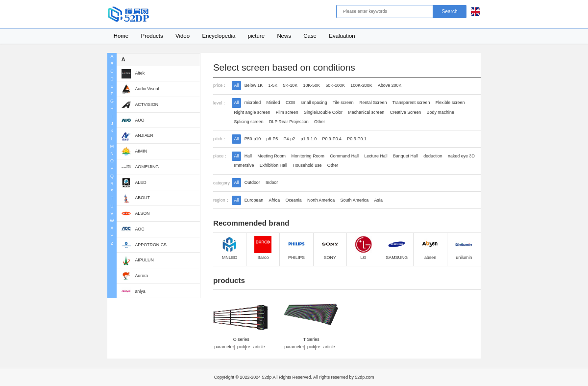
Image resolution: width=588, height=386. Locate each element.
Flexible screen (450, 103)
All (236, 85)
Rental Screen (373, 103)
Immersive (244, 165)
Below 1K (254, 85)
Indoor (272, 182)
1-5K (273, 85)
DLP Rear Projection (289, 122)
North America (321, 200)
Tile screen (343, 103)
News (284, 36)
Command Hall (344, 156)
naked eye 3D (461, 156)
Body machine (441, 112)
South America (355, 200)
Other (319, 122)
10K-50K (312, 85)
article (259, 347)
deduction (433, 156)
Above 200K (390, 85)
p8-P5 (272, 139)
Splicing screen (248, 122)
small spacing (314, 103)
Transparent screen (411, 103)
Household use (307, 165)
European (254, 200)
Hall (248, 156)
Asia (379, 200)
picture (256, 36)
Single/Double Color (323, 112)
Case (310, 36)
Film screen (287, 112)
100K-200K (361, 85)
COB (290, 103)
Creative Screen (406, 112)
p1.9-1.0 (309, 139)
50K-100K (335, 85)
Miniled (273, 103)
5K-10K (291, 85)
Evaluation (342, 36)
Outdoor (252, 182)
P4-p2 (290, 139)
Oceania (294, 200)
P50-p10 (253, 139)
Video (183, 36)
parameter (224, 347)
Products (152, 36)
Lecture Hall (376, 156)
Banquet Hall (405, 156)
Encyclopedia (219, 36)
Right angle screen (252, 112)
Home (121, 36)
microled (253, 103)
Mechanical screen (366, 112)
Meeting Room (271, 156)
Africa (274, 200)
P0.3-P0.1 (356, 139)
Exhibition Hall (273, 165)
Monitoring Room (308, 156)
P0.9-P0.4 (332, 139)
